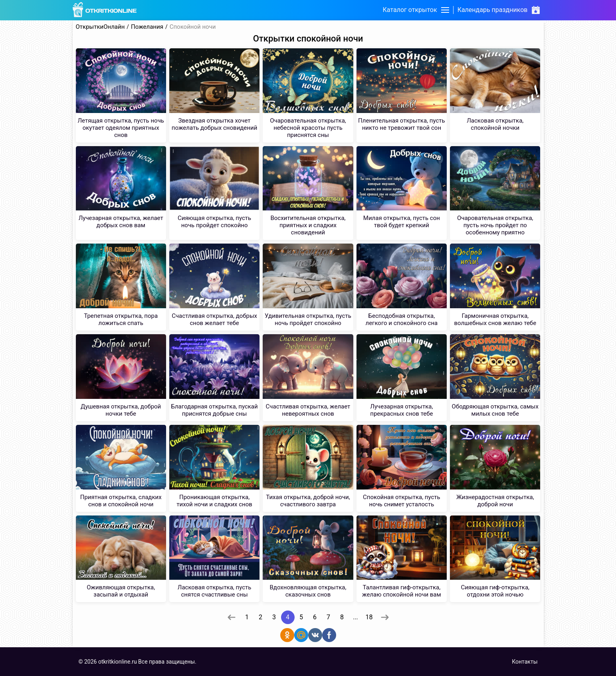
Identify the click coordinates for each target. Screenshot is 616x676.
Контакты (525, 662)
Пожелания (147, 27)
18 (369, 617)
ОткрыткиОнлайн (100, 27)
